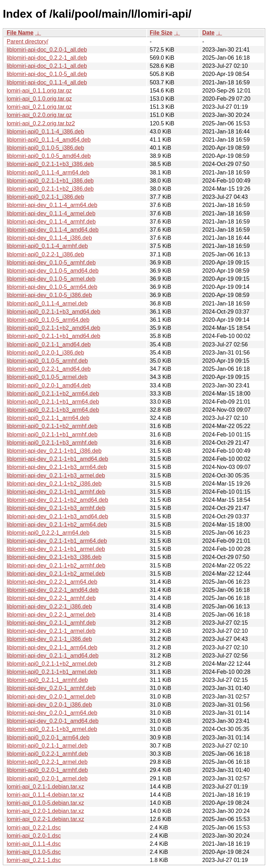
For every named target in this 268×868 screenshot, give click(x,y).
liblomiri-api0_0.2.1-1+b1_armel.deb (52, 672)
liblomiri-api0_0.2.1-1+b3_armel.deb (52, 729)
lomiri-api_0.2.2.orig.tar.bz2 (41, 123)
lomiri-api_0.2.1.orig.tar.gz (39, 107)
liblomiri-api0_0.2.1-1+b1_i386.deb (50, 181)
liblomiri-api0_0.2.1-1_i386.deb (45, 197)
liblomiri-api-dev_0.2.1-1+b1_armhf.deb (56, 492)
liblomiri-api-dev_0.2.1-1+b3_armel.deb (56, 475)
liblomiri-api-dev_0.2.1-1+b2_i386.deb (54, 484)
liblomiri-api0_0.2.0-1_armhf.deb (47, 770)
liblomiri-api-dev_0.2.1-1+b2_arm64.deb (57, 525)
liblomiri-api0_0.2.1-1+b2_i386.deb (50, 189)
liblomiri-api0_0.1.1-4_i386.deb (45, 132)
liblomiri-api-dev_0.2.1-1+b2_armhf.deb (56, 566)
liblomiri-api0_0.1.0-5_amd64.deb (49, 156)
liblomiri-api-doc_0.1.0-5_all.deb (47, 74)
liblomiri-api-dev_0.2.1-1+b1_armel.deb (56, 549)
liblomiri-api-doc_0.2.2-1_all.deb (47, 58)
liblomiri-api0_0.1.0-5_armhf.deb (47, 361)
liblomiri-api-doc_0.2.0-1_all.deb (47, 50)
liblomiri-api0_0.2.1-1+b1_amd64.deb (54, 336)
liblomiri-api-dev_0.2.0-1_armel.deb (51, 697)
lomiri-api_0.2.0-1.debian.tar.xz (45, 811)
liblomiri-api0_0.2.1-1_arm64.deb (48, 418)
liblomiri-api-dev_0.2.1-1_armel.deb (51, 631)
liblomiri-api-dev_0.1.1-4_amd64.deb (53, 230)
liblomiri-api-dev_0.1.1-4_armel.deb (51, 213)
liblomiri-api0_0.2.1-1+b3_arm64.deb (53, 410)
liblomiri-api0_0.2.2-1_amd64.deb (49, 369)
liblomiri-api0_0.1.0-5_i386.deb (45, 148)
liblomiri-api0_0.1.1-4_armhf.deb (47, 246)
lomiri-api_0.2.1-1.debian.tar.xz (45, 787)
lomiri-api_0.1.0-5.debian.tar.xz (45, 803)
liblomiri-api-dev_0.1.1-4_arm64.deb (52, 205)
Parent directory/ (27, 41)
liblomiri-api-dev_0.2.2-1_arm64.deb (52, 582)
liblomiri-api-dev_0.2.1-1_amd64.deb (53, 656)
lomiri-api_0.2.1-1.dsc (34, 860)
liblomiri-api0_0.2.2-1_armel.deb (47, 762)
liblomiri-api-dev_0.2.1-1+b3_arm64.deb (57, 467)
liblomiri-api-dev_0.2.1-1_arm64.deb (52, 647)
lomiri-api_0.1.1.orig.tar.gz (39, 91)
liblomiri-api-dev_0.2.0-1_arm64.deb (52, 713)
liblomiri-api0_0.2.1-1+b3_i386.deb (50, 164)
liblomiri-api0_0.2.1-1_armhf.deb (47, 680)
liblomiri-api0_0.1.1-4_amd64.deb (49, 140)
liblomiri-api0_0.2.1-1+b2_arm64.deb (53, 394)
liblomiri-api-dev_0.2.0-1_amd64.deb (53, 721)
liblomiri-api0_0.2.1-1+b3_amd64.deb (54, 312)
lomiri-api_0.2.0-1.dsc (34, 836)
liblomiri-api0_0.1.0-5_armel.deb (47, 377)
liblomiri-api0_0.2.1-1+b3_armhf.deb (52, 443)
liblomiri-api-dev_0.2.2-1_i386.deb (49, 607)
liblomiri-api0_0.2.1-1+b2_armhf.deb (52, 426)
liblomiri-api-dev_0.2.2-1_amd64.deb (53, 590)
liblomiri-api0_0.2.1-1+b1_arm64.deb (53, 402)
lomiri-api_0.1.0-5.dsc (34, 852)
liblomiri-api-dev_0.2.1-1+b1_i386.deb (54, 451)
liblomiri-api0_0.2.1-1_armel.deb (47, 746)
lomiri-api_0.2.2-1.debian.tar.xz (45, 819)
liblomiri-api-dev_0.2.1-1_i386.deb (49, 639)
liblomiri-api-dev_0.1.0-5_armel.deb (51, 279)
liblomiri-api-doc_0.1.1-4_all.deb (47, 82)
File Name (20, 33)
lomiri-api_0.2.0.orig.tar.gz (39, 115)
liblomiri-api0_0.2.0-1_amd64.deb (49, 385)
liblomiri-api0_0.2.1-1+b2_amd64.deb (54, 328)
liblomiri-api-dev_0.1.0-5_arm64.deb (52, 287)
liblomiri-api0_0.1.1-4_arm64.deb (48, 173)
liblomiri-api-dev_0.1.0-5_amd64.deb (53, 271)
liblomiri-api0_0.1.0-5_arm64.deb (48, 320)
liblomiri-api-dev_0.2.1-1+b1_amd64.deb (57, 459)
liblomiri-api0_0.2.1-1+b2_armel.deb (52, 664)
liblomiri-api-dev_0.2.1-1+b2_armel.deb (56, 574)
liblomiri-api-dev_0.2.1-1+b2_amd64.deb (57, 500)
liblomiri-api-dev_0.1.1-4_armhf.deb (51, 222)
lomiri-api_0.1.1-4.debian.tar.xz (45, 795)
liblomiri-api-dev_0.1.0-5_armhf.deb (51, 263)
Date (208, 33)
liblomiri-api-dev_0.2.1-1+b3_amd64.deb (57, 516)
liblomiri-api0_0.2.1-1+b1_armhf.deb (52, 435)
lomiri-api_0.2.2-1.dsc (34, 828)
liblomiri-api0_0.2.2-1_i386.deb (45, 254)
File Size (161, 33)
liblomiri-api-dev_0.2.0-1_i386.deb (49, 705)
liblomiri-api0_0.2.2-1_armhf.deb (47, 754)
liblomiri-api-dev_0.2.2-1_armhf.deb (51, 598)
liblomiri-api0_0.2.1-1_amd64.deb (49, 344)
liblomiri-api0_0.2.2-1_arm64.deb (48, 533)
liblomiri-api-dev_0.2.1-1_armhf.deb (51, 623)
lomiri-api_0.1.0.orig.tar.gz (39, 99)
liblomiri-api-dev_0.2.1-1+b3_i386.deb (54, 557)
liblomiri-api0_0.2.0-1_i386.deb (45, 353)
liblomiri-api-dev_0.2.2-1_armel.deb (51, 615)
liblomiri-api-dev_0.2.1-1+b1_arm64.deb (57, 541)
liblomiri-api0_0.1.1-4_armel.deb (47, 304)
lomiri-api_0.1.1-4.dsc (34, 844)
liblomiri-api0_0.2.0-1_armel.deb (47, 778)
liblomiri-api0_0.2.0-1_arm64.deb (48, 738)
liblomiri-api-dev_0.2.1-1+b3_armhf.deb (56, 508)
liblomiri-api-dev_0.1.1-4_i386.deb (49, 238)
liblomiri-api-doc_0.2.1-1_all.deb (47, 66)
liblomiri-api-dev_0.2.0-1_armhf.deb (51, 688)
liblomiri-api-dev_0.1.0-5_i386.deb (49, 295)
